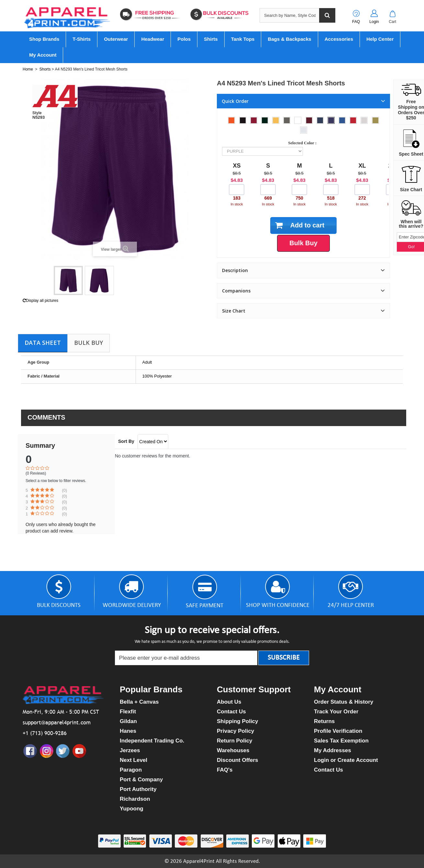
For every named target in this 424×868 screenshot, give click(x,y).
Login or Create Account (346, 760)
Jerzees (130, 750)
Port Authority (138, 789)
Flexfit (128, 712)
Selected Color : (303, 143)
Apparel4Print (199, 861)
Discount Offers (238, 760)
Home (28, 69)
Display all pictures (40, 301)
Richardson (135, 799)
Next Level (134, 760)
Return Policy (235, 741)
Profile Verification (338, 731)
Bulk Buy (89, 343)
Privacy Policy (235, 731)
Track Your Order (336, 712)
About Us (229, 702)
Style (37, 113)
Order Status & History (344, 702)
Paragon (131, 770)
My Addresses (333, 750)
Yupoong (132, 809)
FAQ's (225, 770)
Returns (324, 721)
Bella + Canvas (139, 702)
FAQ (356, 22)
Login (374, 22)
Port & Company (141, 780)
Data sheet (43, 343)
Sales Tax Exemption (341, 741)
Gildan (128, 721)
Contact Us (231, 712)
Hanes (128, 731)
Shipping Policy (238, 721)
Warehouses (233, 750)
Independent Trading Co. (152, 741)
